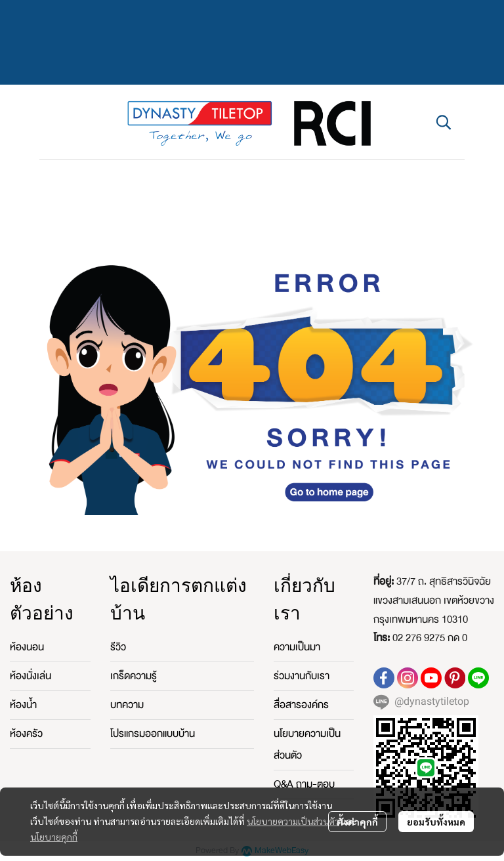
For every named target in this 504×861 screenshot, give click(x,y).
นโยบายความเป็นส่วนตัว (293, 821)
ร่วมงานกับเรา (302, 676)
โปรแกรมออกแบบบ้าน (153, 734)
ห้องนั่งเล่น (31, 676)
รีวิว (118, 647)
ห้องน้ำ (23, 705)
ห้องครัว (26, 734)
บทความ (127, 705)
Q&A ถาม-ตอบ (304, 784)
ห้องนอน (27, 647)
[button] (444, 122)
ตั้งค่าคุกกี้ (357, 822)
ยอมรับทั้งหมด (436, 822)
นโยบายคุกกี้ (54, 837)
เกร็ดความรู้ (134, 676)
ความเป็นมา (297, 647)
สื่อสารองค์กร (301, 705)
